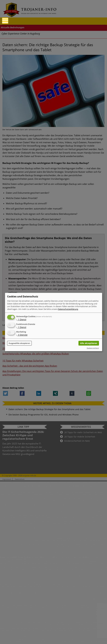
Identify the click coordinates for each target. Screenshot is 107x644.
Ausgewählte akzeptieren (19, 343)
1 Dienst (21, 319)
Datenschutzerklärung (68, 309)
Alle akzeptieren (89, 343)
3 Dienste (22, 335)
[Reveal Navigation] (5, 21)
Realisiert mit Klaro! (93, 348)
